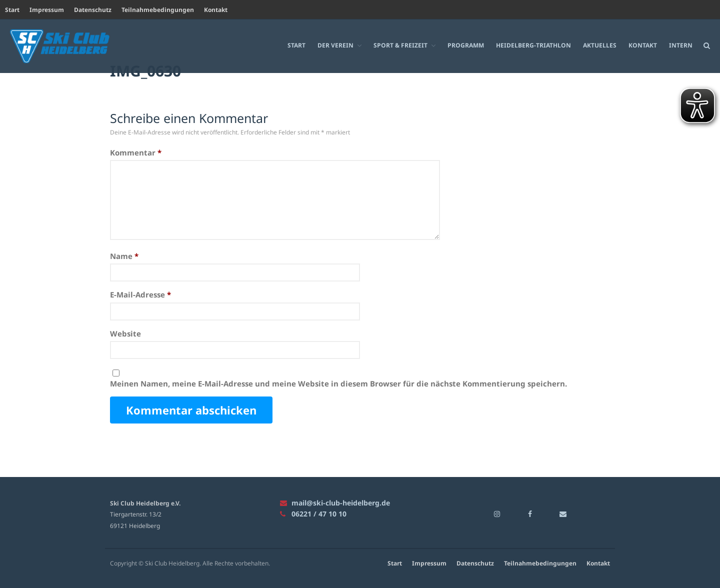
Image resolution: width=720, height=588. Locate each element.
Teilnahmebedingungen (158, 10)
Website (125, 333)
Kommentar (136, 152)
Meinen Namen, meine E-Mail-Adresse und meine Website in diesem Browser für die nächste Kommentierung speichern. (338, 383)
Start (12, 10)
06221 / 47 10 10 (313, 514)
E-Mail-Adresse (140, 295)
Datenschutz (93, 10)
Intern (681, 45)
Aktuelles (600, 45)
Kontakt (216, 10)
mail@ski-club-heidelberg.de (335, 503)
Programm (466, 45)
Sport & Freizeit (400, 45)
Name (124, 256)
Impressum (47, 10)
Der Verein (335, 45)
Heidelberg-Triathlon (533, 45)
